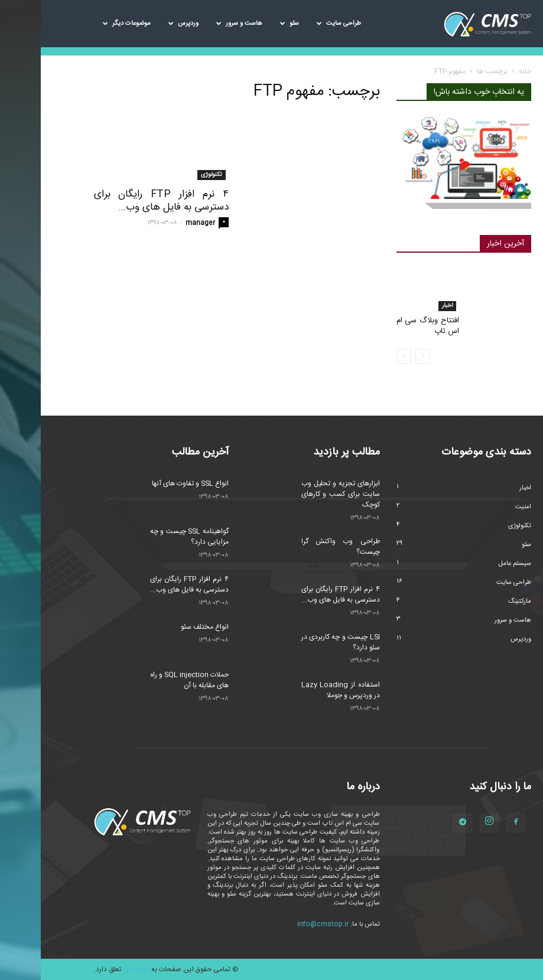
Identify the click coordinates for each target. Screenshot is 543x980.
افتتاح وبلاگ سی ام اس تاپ (387, 326)
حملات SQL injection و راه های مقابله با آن (149, 680)
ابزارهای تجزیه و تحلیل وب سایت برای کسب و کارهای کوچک (300, 494)
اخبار (407, 306)
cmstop (95, 969)
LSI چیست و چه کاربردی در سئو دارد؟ (300, 642)
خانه (484, 71)
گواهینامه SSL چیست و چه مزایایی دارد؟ (149, 537)
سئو (249, 24)
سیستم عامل (474, 564)
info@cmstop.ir (282, 925)
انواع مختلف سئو (164, 627)
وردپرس (143, 24)
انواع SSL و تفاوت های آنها (149, 484)
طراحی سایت (298, 24)
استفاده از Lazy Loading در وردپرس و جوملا (300, 690)
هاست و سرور (199, 24)
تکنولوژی (171, 175)
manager (160, 223)
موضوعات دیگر (86, 24)
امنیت (482, 507)
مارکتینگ (479, 602)
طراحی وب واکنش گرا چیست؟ (300, 547)
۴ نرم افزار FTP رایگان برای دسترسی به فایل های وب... (121, 201)
